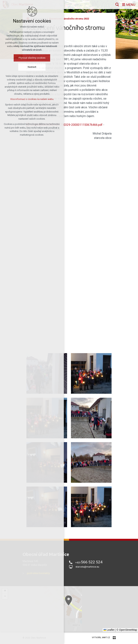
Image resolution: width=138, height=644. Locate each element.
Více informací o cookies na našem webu (31, 99)
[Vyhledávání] (117, 5)
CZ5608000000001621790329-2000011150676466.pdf (66, 125)
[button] (5, 591)
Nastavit (31, 67)
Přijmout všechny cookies (31, 58)
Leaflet (109, 630)
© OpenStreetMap (127, 630)
